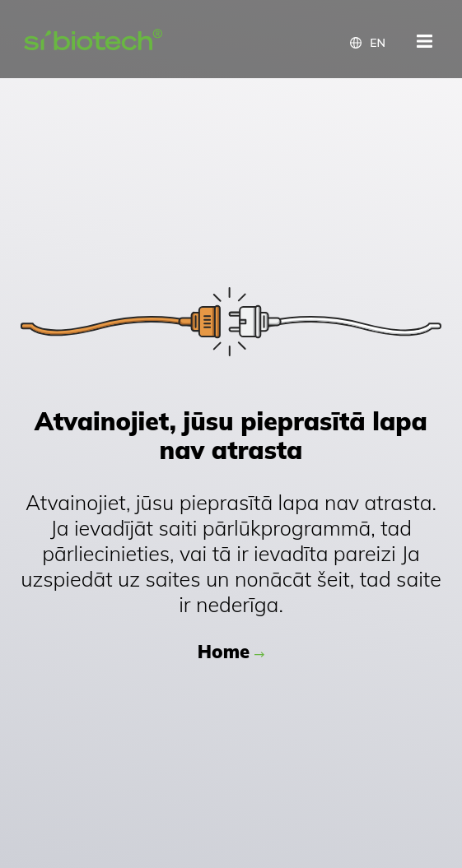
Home (224, 652)
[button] (368, 43)
